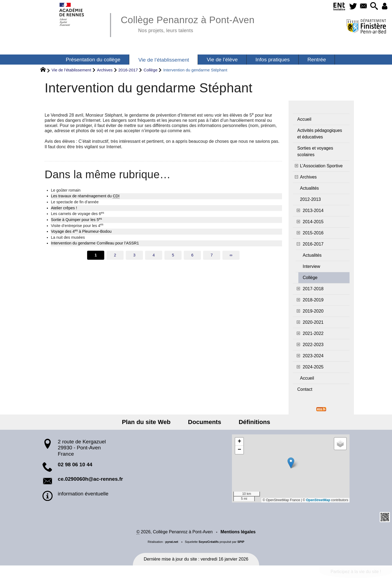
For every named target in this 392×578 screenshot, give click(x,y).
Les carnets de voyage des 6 (77, 213)
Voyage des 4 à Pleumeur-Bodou (81, 231)
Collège (151, 70)
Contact (305, 389)
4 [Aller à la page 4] (154, 255)
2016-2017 (128, 70)
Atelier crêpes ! (64, 208)
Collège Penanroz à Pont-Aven (187, 23)
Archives (105, 70)
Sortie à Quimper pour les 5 (76, 219)
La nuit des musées (68, 237)
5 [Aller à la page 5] (173, 255)
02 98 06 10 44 (75, 464)
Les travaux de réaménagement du (85, 196)
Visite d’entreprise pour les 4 (77, 225)
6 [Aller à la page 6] (192, 255)
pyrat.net (172, 542)
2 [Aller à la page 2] (115, 255)
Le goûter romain (66, 190)
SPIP (241, 542)
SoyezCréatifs (209, 542)
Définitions (251, 422)
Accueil (304, 119)
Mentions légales (238, 532)
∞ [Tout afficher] (231, 255)
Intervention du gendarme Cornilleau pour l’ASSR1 (95, 243)
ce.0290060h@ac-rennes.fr (90, 479)
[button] (373, 6)
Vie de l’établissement (71, 70)
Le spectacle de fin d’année (75, 202)
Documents (205, 422)
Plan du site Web (150, 422)
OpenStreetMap (318, 500)
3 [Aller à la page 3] (134, 255)
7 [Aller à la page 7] (212, 255)
